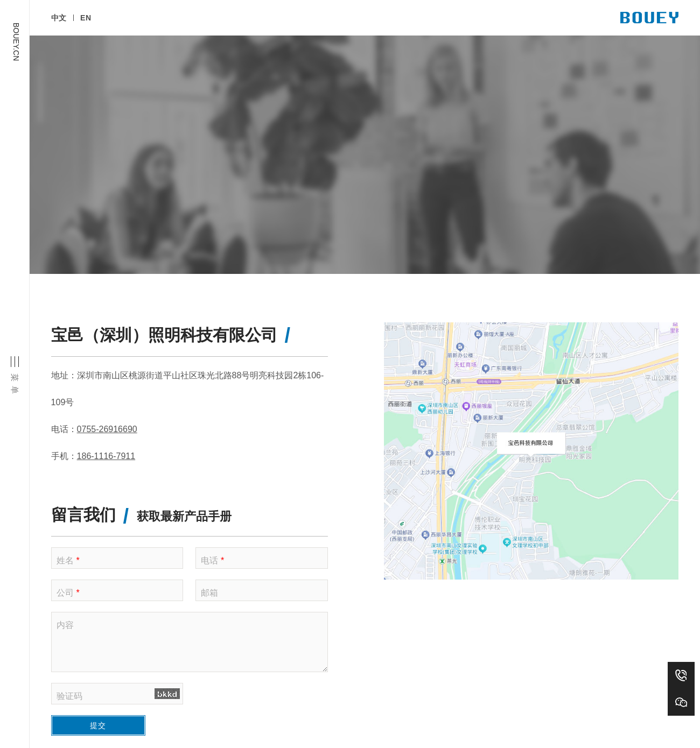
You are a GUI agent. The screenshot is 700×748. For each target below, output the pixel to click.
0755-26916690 (107, 377)
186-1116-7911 (106, 404)
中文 (59, 24)
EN (90, 24)
